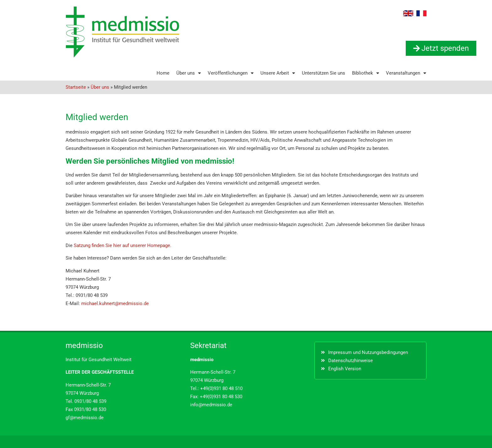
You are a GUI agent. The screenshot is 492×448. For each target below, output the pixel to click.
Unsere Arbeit (278, 73)
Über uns (189, 73)
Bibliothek (366, 73)
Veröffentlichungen (231, 73)
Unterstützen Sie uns (324, 73)
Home (163, 73)
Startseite (76, 87)
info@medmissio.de (211, 405)
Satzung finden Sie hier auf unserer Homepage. (123, 245)
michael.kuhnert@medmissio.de (115, 303)
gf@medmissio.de (85, 418)
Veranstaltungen (406, 73)
